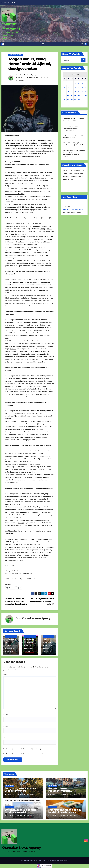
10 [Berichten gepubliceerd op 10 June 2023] (82, 87)
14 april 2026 (54, 795)
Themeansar (64, 861)
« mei (65, 105)
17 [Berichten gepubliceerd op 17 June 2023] (82, 91)
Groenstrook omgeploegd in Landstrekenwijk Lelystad (64, 811)
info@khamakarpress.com (73, 209)
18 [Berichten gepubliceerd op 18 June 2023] (86, 91)
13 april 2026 (11, 816)
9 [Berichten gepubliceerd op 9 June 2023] (79, 87)
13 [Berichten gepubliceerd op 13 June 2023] (68, 91)
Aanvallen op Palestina (16, 55)
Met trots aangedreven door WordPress (33, 861)
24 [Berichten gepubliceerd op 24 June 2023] (82, 95)
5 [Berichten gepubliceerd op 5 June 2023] (65, 87)
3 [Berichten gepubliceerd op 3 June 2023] (82, 83)
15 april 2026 (11, 795)
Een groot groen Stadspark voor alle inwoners (20, 790)
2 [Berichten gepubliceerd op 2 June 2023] (79, 83)
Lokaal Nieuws (10, 786)
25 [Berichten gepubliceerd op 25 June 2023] (86, 95)
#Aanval (32, 78)
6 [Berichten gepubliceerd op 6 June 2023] (68, 87)
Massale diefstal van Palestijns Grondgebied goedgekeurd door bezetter (16, 602)
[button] (82, 44)
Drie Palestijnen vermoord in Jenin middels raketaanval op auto (42, 602)
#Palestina (20, 81)
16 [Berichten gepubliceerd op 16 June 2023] (79, 91)
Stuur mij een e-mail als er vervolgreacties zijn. (24, 749)
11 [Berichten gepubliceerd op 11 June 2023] (86, 87)
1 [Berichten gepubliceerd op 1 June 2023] (75, 83)
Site (5, 738)
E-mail (7, 726)
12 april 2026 (54, 816)
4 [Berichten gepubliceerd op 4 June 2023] (86, 83)
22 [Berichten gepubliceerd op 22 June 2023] (75, 95)
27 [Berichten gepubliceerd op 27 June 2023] (68, 99)
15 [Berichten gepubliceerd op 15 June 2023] (75, 91)
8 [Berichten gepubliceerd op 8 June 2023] (75, 87)
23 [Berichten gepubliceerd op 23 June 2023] (79, 95)
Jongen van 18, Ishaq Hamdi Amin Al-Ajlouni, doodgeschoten (30, 64)
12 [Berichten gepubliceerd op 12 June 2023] (65, 91)
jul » (70, 105)
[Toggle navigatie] (43, 44)
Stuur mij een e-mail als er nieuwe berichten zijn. (25, 754)
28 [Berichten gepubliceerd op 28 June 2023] (72, 99)
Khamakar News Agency (28, 75)
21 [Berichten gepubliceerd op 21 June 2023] (72, 95)
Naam (6, 715)
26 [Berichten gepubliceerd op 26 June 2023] (65, 99)
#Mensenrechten (43, 78)
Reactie (7, 675)
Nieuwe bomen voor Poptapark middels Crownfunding (71, 128)
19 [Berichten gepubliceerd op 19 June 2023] (65, 95)
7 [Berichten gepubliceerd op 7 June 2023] (72, 87)
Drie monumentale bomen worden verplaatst (20, 811)
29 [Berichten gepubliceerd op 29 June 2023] (75, 99)
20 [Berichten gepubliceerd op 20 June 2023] (68, 95)
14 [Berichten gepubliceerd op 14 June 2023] (72, 91)
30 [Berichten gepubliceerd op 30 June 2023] (79, 99)
